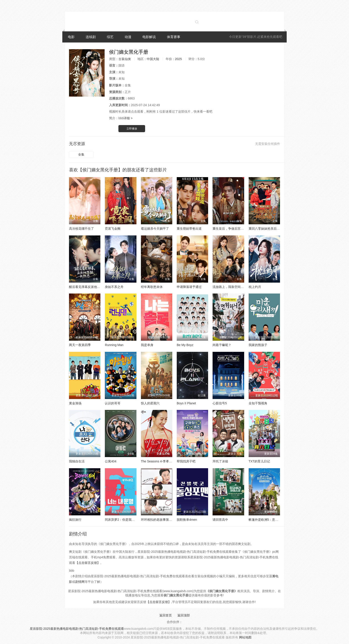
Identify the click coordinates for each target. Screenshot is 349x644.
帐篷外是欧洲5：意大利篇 (267, 520)
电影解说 (149, 37)
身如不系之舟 (114, 287)
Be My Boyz (185, 345)
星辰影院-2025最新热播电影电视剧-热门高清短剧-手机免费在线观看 (77, 629)
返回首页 (166, 615)
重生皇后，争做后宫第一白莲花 (234, 229)
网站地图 (245, 637)
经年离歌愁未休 (152, 287)
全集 (81, 154)
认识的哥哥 (113, 403)
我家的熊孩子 (258, 345)
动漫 (128, 37)
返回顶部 (184, 615)
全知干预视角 (258, 403)
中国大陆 (153, 59)
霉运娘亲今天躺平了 (155, 229)
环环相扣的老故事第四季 (158, 520)
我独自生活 (77, 461)
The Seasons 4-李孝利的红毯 (161, 461)
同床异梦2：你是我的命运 (123, 520)
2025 (178, 59)
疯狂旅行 (75, 520)
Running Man (114, 345)
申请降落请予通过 (189, 287)
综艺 (110, 37)
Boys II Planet (186, 403)
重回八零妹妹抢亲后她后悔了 (269, 229)
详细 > (128, 118)
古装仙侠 (125, 59)
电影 (71, 37)
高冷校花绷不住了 (81, 229)
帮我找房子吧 (186, 461)
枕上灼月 (255, 287)
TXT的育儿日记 (259, 461)
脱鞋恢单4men (187, 520)
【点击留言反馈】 (88, 563)
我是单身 (147, 345)
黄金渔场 (75, 403)
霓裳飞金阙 (113, 229)
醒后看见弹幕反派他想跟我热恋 (91, 287)
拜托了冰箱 (220, 461)
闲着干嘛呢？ (222, 345)
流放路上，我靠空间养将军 (231, 287)
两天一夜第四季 (80, 345)
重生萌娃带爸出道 (189, 229)
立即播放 (132, 129)
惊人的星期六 (150, 403)
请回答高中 (220, 520)
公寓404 (111, 461)
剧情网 (80, 582)
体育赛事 (174, 37)
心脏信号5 (220, 403)
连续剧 (91, 37)
